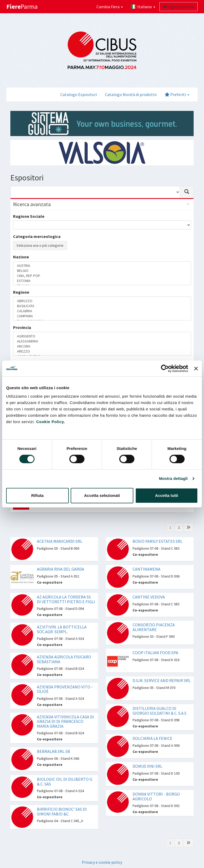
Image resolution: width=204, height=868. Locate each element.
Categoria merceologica (37, 236)
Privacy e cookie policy (102, 862)
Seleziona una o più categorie (40, 245)
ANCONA (102, 346)
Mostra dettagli (173, 478)
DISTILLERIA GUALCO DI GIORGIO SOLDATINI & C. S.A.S (160, 711)
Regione (21, 292)
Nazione (21, 257)
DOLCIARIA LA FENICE (152, 738)
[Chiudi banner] (196, 368)
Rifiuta (37, 495)
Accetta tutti (167, 495)
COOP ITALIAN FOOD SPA (155, 653)
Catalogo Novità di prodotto (131, 94)
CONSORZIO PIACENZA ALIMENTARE (154, 627)
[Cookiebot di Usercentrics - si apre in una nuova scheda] (165, 368)
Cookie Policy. (50, 422)
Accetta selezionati (102, 495)
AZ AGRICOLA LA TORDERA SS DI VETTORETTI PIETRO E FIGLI (66, 599)
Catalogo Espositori (79, 94)
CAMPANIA (102, 316)
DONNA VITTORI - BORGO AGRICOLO (156, 796)
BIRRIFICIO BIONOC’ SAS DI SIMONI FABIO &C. (62, 811)
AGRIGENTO (102, 336)
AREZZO (102, 351)
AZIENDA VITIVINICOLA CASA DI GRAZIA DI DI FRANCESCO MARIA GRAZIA (65, 721)
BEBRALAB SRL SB (54, 751)
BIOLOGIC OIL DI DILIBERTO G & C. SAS (65, 782)
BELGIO (102, 271)
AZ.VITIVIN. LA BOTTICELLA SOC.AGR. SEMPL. (62, 629)
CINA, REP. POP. (102, 276)
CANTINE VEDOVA (149, 597)
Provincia (22, 327)
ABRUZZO (102, 301)
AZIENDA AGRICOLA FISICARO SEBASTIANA (64, 659)
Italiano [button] (143, 7)
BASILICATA (102, 306)
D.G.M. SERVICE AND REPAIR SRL (162, 680)
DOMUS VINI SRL (147, 766)
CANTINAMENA (146, 569)
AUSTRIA (102, 266)
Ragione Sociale (29, 216)
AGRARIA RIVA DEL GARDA (61, 569)
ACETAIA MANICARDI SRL (60, 541)
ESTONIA (102, 281)
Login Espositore (178, 7)
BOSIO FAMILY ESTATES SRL (158, 541)
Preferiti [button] (177, 94)
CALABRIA (102, 311)
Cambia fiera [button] (110, 7)
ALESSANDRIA (102, 341)
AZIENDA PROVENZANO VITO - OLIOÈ (65, 689)
